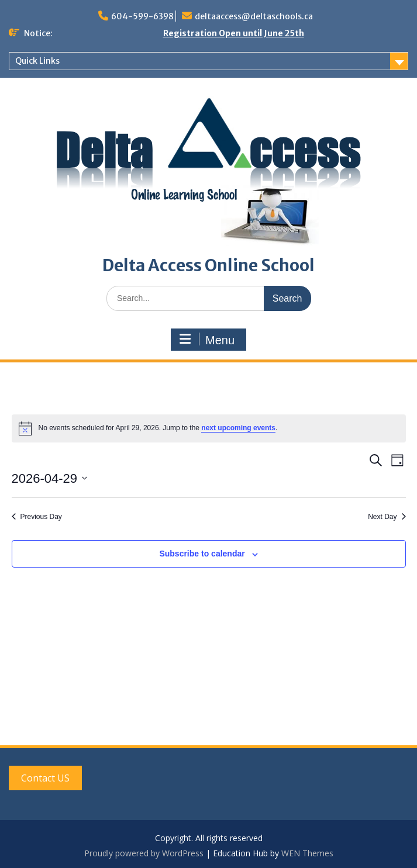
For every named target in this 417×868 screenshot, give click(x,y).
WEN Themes (307, 853)
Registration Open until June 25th (234, 33)
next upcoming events (238, 428)
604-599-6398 (142, 16)
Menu (207, 340)
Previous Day (37, 517)
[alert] (209, 428)
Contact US (45, 778)
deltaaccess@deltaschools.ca (254, 16)
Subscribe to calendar (202, 554)
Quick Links (37, 61)
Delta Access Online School (208, 265)
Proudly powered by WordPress (144, 853)
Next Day (387, 517)
